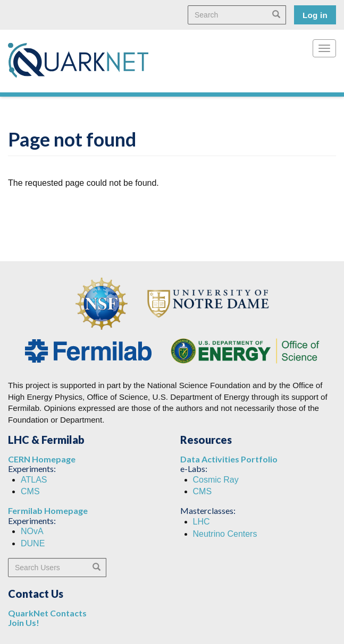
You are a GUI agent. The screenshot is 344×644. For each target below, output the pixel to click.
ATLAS (34, 480)
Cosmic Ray (216, 480)
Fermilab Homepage (48, 510)
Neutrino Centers (225, 534)
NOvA (32, 531)
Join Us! (24, 622)
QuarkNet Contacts (47, 613)
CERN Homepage (42, 459)
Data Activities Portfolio (229, 459)
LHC (202, 522)
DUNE (33, 543)
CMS (30, 491)
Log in (315, 15)
